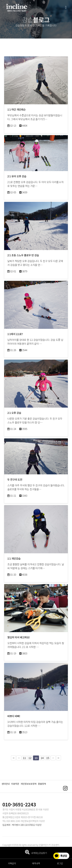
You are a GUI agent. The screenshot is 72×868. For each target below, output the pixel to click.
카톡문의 (12, 863)
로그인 (60, 863)
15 (48, 758)
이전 (19, 758)
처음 (13, 758)
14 (42, 758)
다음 (53, 758)
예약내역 (36, 863)
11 (24, 758)
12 (30, 758)
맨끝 (59, 758)
